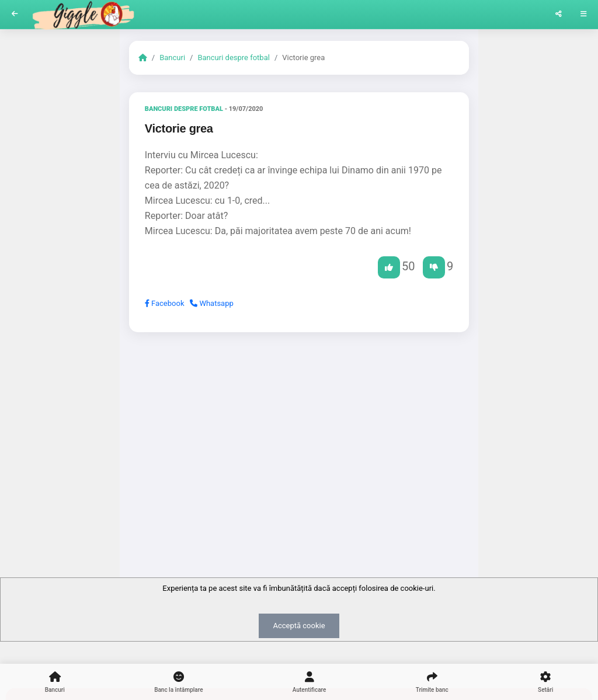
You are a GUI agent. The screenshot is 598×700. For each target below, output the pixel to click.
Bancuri (172, 58)
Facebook (165, 303)
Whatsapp (212, 303)
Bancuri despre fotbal (233, 58)
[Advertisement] (299, 431)
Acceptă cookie (299, 626)
